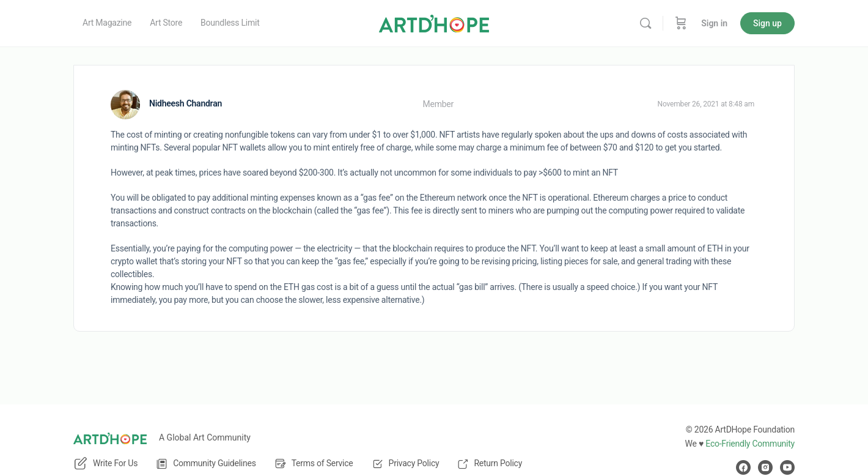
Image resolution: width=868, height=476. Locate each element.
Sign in (714, 23)
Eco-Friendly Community (750, 444)
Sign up (767, 23)
